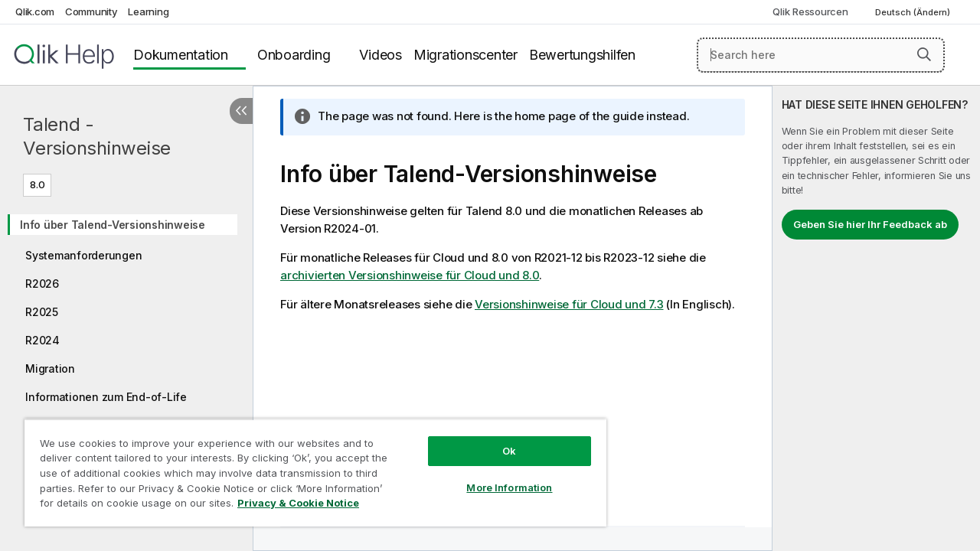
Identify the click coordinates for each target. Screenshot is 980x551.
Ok (498, 439)
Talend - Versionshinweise (97, 136)
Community (91, 11)
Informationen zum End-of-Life (106, 397)
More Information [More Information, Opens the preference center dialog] (498, 476)
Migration (50, 368)
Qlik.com (35, 11)
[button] (924, 54)
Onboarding (294, 55)
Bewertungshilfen (582, 55)
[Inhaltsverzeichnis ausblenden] (241, 111)
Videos (381, 55)
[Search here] (821, 55)
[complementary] (876, 318)
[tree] (126, 334)
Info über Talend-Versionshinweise (113, 225)
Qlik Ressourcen (810, 11)
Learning (148, 11)
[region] (309, 467)
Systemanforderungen (83, 255)
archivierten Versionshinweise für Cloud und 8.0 (410, 275)
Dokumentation (181, 55)
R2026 (42, 284)
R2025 (42, 312)
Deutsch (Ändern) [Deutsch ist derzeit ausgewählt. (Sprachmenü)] (914, 12)
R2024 (42, 340)
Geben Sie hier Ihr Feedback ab (870, 224)
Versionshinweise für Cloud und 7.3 (569, 304)
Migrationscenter (465, 55)
